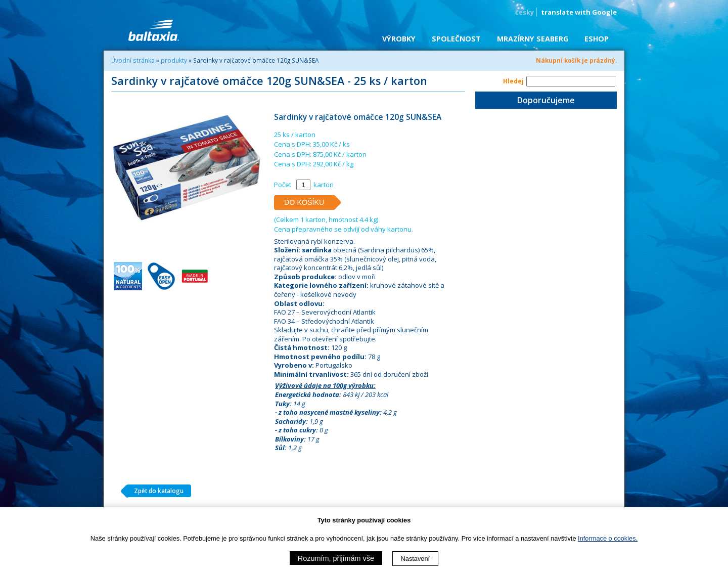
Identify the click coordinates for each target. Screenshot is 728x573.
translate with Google (579, 12)
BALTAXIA (154, 30)
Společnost (456, 39)
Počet (283, 185)
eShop (597, 39)
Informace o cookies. (608, 538)
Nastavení (416, 559)
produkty (174, 60)
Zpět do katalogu (155, 491)
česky (525, 12)
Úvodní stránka (133, 60)
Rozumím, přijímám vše (336, 558)
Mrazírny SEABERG (533, 39)
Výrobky (399, 39)
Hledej (513, 81)
